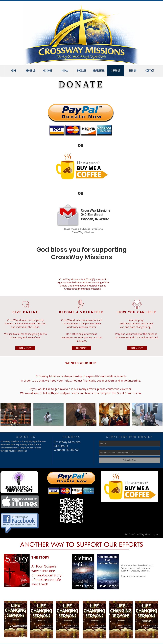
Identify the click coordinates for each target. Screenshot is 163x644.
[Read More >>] (25, 348)
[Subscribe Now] (129, 460)
